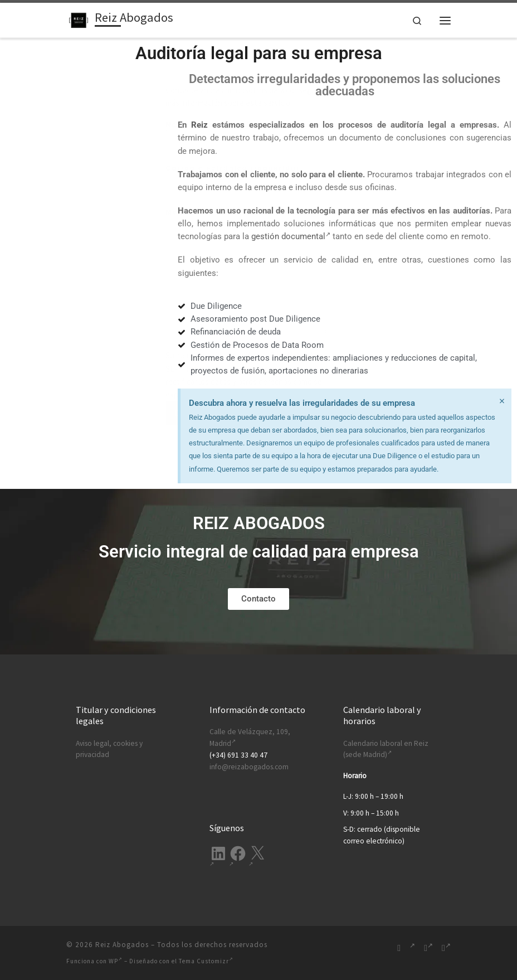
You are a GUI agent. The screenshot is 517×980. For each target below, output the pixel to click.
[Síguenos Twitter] (446, 948)
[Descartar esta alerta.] (501, 401)
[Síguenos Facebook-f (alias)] (428, 948)
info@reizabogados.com (249, 767)
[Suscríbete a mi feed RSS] (399, 948)
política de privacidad (99, 394)
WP (116, 961)
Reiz (199, 125)
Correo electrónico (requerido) (99, 179)
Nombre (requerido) (99, 136)
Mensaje (99, 272)
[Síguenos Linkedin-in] (412, 948)
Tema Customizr (206, 961)
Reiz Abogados (122, 945)
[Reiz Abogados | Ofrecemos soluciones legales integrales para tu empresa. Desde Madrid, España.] (79, 19)
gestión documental (291, 236)
